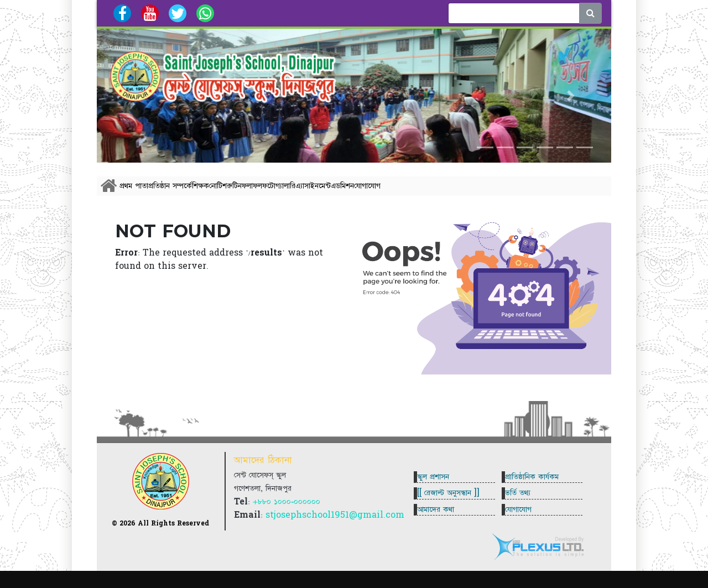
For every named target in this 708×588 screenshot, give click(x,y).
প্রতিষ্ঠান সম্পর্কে (198, 192)
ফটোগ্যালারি (418, 192)
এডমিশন (518, 192)
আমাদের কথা (440, 532)
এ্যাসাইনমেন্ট (470, 192)
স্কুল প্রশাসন (438, 482)
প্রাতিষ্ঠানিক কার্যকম (536, 482)
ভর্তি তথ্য (522, 507)
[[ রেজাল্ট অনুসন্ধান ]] (453, 507)
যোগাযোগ (566, 192)
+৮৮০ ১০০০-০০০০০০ (287, 516)
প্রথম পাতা (143, 192)
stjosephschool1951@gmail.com (335, 529)
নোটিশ (292, 192)
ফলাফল (368, 192)
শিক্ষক (251, 192)
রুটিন (327, 192)
